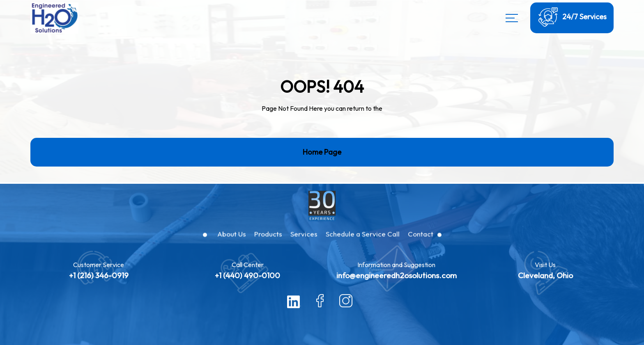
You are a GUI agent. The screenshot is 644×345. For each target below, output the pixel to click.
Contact (421, 241)
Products (268, 241)
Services (304, 241)
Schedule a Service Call (363, 241)
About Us (232, 241)
